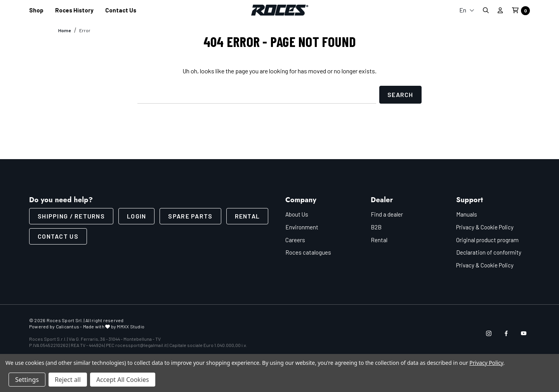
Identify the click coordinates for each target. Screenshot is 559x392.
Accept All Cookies (123, 380)
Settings (27, 380)
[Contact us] (121, 10)
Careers (295, 240)
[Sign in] (500, 10)
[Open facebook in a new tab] (506, 333)
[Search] (486, 10)
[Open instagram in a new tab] (489, 333)
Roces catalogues (308, 252)
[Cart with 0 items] (519, 11)
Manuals (467, 214)
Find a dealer (387, 214)
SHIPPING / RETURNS (71, 216)
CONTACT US (58, 236)
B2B (376, 227)
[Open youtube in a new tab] (524, 333)
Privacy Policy (486, 363)
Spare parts (190, 216)
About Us (297, 214)
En (467, 10)
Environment (302, 227)
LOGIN (136, 216)
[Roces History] (74, 10)
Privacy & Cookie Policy (485, 227)
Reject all (68, 380)
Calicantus (68, 326)
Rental (247, 216)
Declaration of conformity (489, 252)
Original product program (487, 240)
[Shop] (36, 10)
